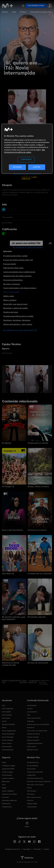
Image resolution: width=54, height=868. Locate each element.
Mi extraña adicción (37, 617)
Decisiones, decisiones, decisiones (17, 320)
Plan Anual (31, 794)
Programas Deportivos (35, 743)
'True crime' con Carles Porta (37, 731)
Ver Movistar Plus (33, 762)
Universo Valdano (8, 778)
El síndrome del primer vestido (15, 256)
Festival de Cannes (33, 734)
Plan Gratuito (32, 791)
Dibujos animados (33, 740)
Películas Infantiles (8, 724)
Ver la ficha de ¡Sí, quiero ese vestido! (28, 247)
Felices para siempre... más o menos (18, 324)
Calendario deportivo (41, 12)
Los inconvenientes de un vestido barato (19, 272)
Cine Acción (6, 718)
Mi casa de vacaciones (38, 663)
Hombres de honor (11, 312)
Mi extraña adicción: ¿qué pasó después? (14, 618)
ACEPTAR (37, 167)
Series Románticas (8, 734)
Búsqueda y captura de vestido (15, 308)
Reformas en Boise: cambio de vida (11, 664)
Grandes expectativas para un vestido (18, 316)
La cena (30, 709)
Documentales (7, 747)
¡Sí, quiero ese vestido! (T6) (26, 243)
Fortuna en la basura (37, 530)
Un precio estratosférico (13, 280)
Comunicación (32, 807)
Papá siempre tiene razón (13, 268)
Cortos (4, 721)
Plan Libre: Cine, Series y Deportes (39, 781)
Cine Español (7, 712)
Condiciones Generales (35, 772)
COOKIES (46, 849)
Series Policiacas (8, 737)
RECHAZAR (17, 167)
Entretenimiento (8, 750)
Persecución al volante (38, 443)
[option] (15, 379)
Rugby (4, 788)
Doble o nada (9, 296)
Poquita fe (31, 728)
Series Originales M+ (9, 731)
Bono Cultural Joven (34, 797)
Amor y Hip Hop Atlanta (13, 530)
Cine (14, 12)
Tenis (4, 785)
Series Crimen (7, 743)
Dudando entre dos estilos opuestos (17, 276)
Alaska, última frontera (38, 487)
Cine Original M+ (8, 709)
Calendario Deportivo (9, 800)
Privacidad (37, 849)
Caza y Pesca (31, 747)
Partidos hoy (6, 804)
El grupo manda (10, 264)
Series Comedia (7, 740)
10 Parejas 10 (8, 487)
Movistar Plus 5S (33, 750)
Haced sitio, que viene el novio (15, 304)
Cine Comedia (7, 715)
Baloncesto (6, 781)
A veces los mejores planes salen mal (18, 260)
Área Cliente (31, 769)
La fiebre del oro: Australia (40, 574)
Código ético (31, 775)
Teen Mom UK (8, 574)
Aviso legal (27, 849)
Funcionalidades (33, 766)
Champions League (9, 766)
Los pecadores (32, 712)
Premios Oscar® (33, 737)
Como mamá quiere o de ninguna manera (20, 288)
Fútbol (23, 12)
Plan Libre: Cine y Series (35, 785)
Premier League (8, 772)
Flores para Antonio (34, 718)
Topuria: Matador (8, 791)
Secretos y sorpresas (12, 284)
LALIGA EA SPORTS (8, 769)
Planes (29, 788)
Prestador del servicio (13, 849)
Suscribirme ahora (36, 6)
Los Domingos (32, 705)
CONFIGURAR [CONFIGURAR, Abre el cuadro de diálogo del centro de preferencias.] (26, 159)
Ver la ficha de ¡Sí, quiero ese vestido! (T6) (20, 330)
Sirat (29, 715)
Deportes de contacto (9, 794)
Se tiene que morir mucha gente (38, 724)
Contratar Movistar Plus (35, 778)
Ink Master (7, 443)
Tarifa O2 (30, 800)
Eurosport (5, 797)
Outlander (31, 721)
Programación (7, 807)
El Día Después (7, 775)
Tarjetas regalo (32, 804)
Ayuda (27, 825)
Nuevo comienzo (10, 300)
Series (5, 12)
